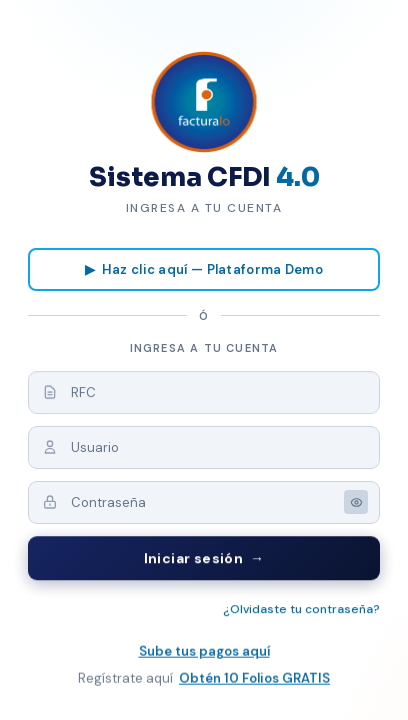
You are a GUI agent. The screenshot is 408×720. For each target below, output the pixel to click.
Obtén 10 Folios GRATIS (254, 679)
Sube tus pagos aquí (204, 652)
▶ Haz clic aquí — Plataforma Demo (204, 269)
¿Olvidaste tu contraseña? (301, 610)
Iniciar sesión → (204, 559)
